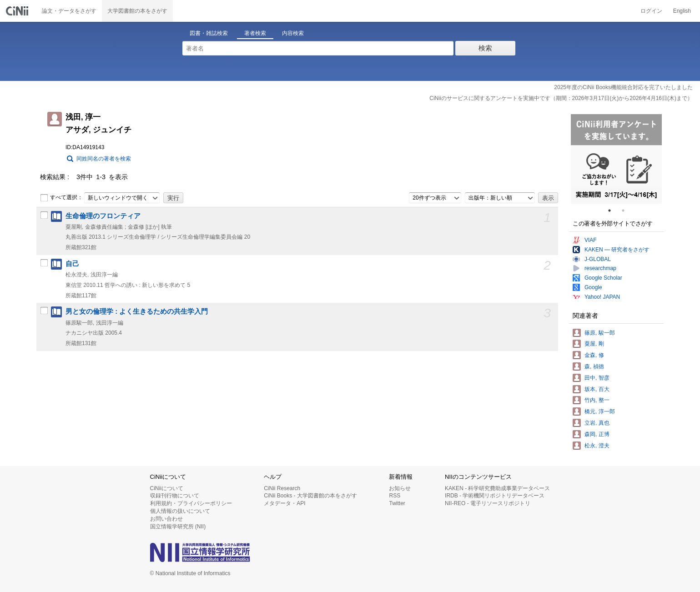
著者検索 (255, 33)
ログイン (651, 11)
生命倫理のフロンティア (103, 216)
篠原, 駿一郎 (600, 333)
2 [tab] (627, 211)
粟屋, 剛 (594, 344)
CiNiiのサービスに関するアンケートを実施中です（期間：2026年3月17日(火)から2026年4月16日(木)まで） (561, 98)
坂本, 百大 (597, 389)
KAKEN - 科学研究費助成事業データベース (497, 488)
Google (593, 287)
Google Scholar (603, 278)
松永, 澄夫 (597, 446)
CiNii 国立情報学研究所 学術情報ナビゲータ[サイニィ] (18, 11)
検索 (485, 48)
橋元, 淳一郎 (600, 411)
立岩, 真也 (597, 423)
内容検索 (293, 33)
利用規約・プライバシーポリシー (191, 503)
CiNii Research (282, 488)
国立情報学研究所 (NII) (178, 527)
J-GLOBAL (598, 259)
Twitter (397, 503)
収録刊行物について (175, 496)
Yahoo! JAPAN (602, 297)
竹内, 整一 (597, 400)
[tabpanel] (616, 159)
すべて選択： (61, 198)
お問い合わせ (166, 519)
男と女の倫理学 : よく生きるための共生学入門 (137, 311)
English (682, 11)
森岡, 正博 (597, 434)
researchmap (600, 268)
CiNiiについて (167, 488)
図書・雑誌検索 (209, 33)
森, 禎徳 (594, 366)
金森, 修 (594, 355)
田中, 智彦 (597, 378)
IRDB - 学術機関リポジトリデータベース (495, 496)
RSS (395, 496)
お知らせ (400, 488)
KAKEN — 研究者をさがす (617, 250)
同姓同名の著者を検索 (104, 159)
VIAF (591, 240)
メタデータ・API (285, 503)
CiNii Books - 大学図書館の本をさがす (310, 496)
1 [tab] (613, 211)
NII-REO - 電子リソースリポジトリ (488, 503)
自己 (72, 264)
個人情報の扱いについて (180, 511)
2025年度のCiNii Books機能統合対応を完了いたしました (623, 87)
